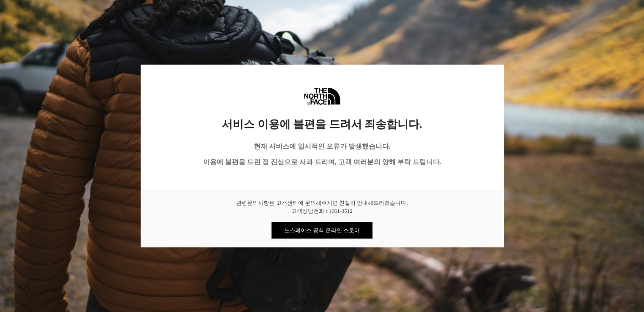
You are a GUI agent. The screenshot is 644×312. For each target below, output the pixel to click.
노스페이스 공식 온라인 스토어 (322, 230)
